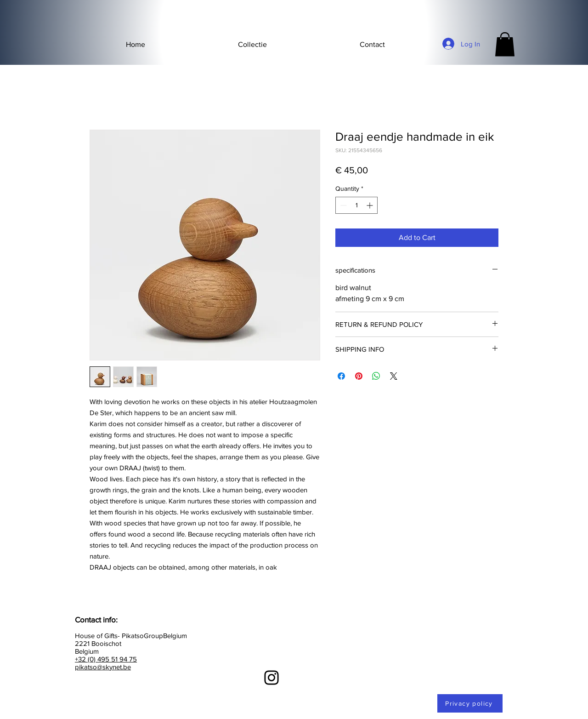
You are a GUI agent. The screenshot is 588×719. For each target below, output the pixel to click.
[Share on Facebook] (341, 376)
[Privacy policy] (470, 703)
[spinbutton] (356, 205)
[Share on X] (394, 376)
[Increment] (370, 205)
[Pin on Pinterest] (359, 376)
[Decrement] (342, 205)
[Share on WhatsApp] (376, 376)
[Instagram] (271, 678)
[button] (252, 45)
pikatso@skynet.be (103, 667)
